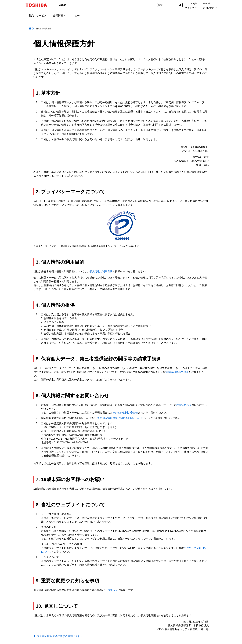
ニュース (77, 16)
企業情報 (59, 16)
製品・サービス (38, 16)
